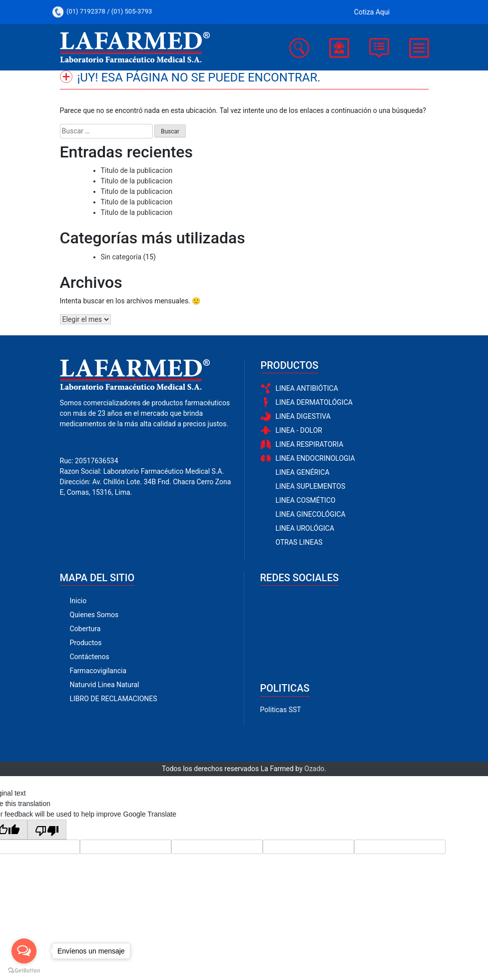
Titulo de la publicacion (137, 170)
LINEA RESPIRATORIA (310, 444)
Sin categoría (121, 257)
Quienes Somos (94, 615)
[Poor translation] (47, 830)
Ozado (314, 769)
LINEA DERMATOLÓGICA (314, 402)
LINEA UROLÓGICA (305, 528)
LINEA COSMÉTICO (306, 500)
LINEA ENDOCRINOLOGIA (315, 458)
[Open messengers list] (24, 951)
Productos (86, 643)
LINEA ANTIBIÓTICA (307, 388)
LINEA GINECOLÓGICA (311, 514)
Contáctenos (90, 657)
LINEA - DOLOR (299, 430)
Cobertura (85, 629)
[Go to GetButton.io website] (24, 970)
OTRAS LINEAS (299, 542)
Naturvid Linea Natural (105, 685)
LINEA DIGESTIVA (303, 416)
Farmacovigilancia (98, 671)
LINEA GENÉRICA (303, 472)
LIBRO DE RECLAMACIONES (114, 699)
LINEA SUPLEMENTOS (311, 486)
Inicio (78, 601)
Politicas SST (281, 710)
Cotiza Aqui (372, 12)
